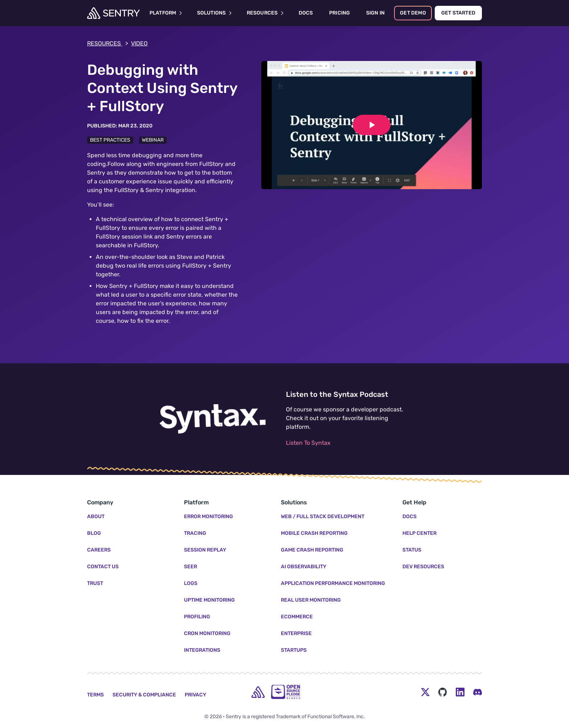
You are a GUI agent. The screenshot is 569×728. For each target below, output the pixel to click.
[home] (258, 692)
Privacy (195, 695)
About (96, 516)
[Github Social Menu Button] (443, 692)
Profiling (197, 617)
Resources (108, 44)
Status (412, 550)
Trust (95, 583)
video (139, 43)
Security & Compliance (144, 695)
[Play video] (372, 125)
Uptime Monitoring (209, 600)
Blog (94, 533)
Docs (410, 516)
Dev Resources (423, 567)
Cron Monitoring (207, 633)
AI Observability (304, 567)
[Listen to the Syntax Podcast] (213, 419)
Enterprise (296, 633)
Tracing (195, 533)
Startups (294, 650)
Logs (191, 583)
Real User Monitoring (311, 600)
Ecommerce (297, 617)
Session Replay (205, 550)
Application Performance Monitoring (333, 583)
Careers (99, 550)
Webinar (153, 140)
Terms (95, 695)
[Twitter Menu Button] (425, 692)
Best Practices (110, 140)
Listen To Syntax (308, 443)
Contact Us (103, 567)
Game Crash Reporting (312, 550)
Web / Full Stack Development (323, 516)
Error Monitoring (208, 516)
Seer (191, 567)
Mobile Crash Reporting (314, 533)
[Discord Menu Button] (478, 692)
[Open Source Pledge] (286, 692)
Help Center (419, 533)
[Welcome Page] (113, 13)
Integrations (202, 650)
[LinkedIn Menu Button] (460, 692)
